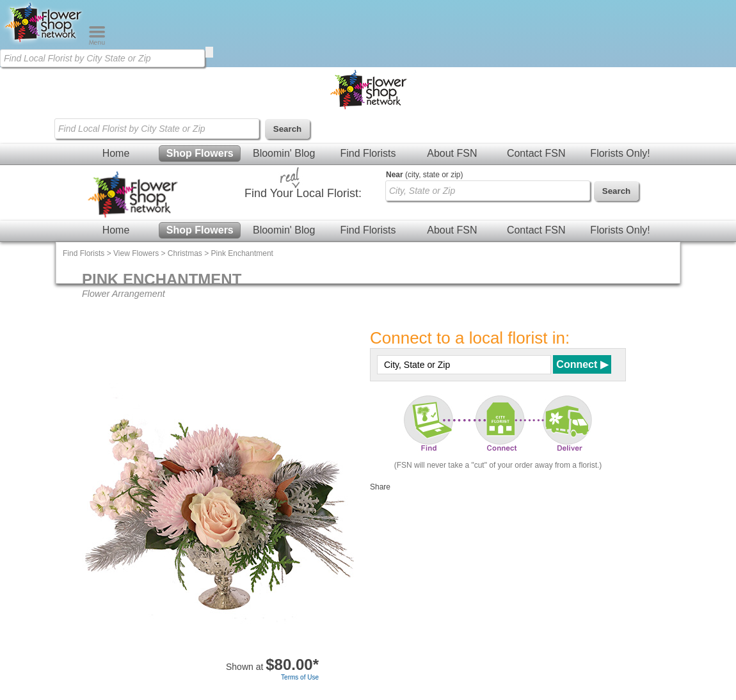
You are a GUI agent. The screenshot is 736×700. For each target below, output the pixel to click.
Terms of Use (300, 677)
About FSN (452, 153)
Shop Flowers (200, 153)
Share (380, 487)
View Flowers (136, 253)
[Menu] (97, 42)
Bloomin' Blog (284, 153)
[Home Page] (44, 42)
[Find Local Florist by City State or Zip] (102, 58)
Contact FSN (536, 153)
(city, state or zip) (424, 175)
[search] (209, 52)
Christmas (185, 253)
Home (116, 153)
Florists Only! (620, 153)
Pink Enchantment (242, 253)
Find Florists (368, 153)
